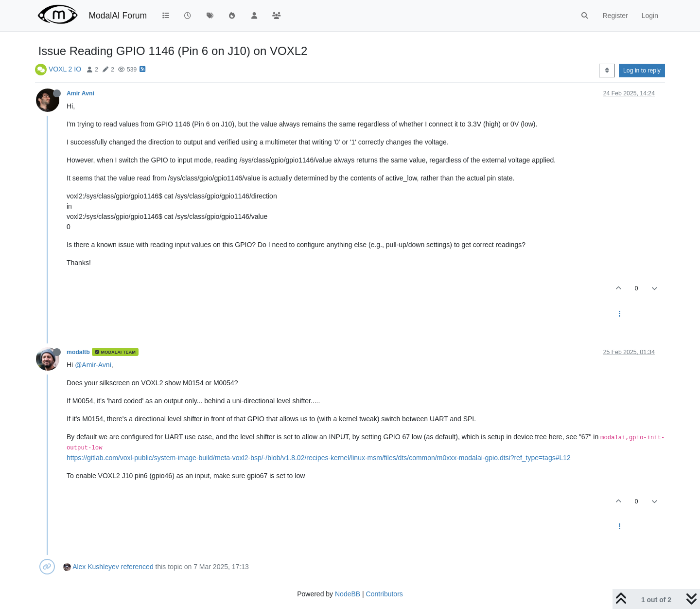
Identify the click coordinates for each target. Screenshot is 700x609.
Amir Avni (80, 93)
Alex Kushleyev (96, 567)
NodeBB (348, 594)
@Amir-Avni (93, 365)
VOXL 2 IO (65, 69)
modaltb (78, 352)
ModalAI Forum (118, 16)
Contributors (385, 594)
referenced (137, 567)
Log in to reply (642, 71)
